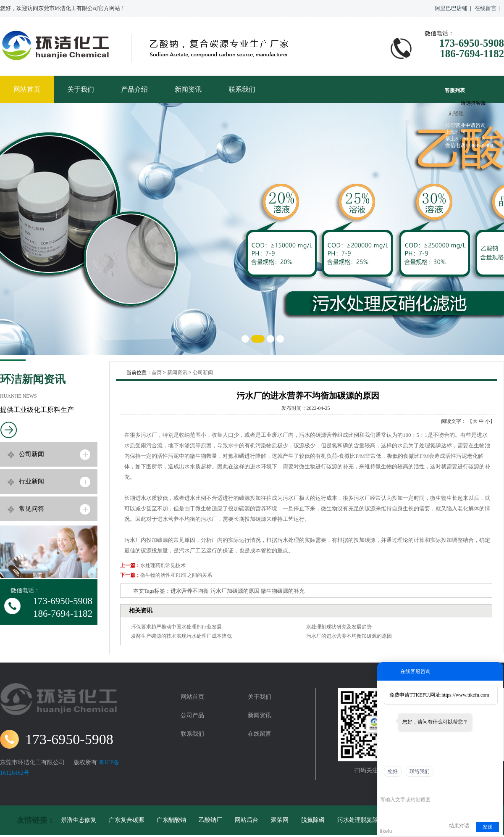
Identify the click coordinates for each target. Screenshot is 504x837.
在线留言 (486, 8)
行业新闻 (31, 481)
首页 (157, 372)
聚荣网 (280, 820)
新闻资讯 (188, 89)
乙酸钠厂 (210, 820)
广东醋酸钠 (171, 820)
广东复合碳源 (126, 820)
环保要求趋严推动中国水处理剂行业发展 (176, 627)
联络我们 (420, 771)
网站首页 (27, 89)
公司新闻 (31, 454)
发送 (488, 827)
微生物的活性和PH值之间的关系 (176, 575)
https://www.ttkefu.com (465, 695)
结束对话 (459, 826)
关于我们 (81, 89)
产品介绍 (134, 89)
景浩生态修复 (79, 820)
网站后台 (247, 820)
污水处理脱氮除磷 (361, 820)
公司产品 (192, 715)
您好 (393, 771)
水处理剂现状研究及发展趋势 (339, 627)
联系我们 (242, 89)
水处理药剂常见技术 (163, 565)
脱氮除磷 (313, 820)
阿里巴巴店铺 (451, 8)
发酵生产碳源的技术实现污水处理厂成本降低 (181, 636)
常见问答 (31, 509)
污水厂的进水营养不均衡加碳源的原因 (349, 636)
